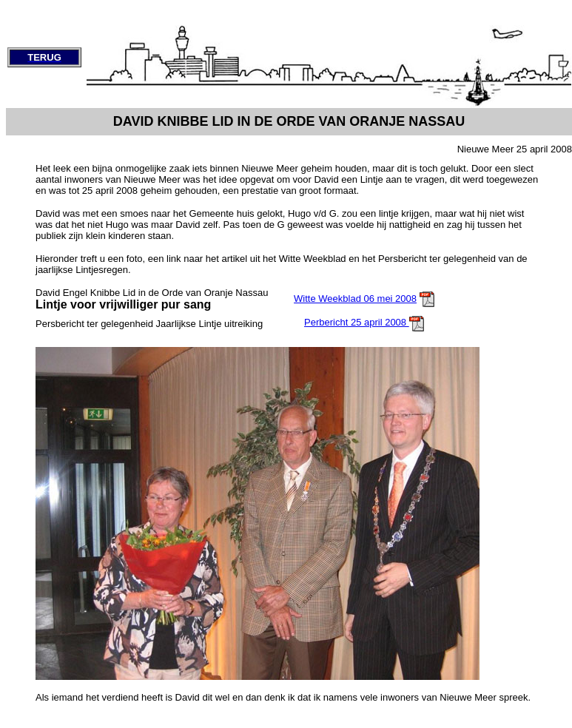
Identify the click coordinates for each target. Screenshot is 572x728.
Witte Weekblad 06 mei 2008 (355, 299)
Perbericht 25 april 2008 (357, 322)
